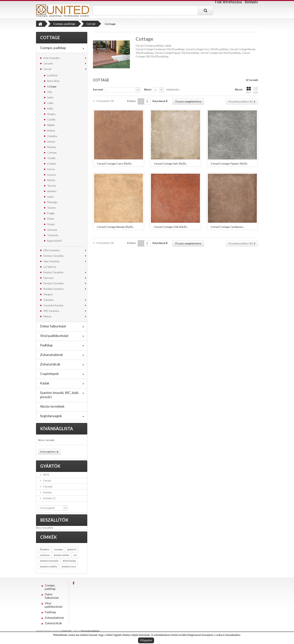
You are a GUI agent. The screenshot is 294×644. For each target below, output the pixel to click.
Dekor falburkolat (53, 326)
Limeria (51, 142)
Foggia (51, 213)
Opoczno (49, 278)
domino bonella (49, 561)
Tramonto (53, 235)
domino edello (49, 566)
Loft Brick (52, 75)
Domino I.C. (49, 498)
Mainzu (47, 316)
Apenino (52, 191)
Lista (256, 90)
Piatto (51, 219)
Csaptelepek (49, 374)
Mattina (52, 147)
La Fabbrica (50, 267)
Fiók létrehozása (228, 2)
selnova (45, 555)
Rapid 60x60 (54, 241)
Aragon (51, 114)
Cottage (52, 86)
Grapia (51, 224)
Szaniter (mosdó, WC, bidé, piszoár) (60, 395)
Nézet (148, 90)
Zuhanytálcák (50, 364)
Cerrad (47, 69)
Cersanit (48, 63)
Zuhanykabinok (51, 355)
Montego (52, 202)
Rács (249, 90)
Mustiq (51, 180)
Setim (50, 97)
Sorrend (98, 90)
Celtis (50, 103)
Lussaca (51, 175)
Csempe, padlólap (53, 48)
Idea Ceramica (51, 261)
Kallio (50, 109)
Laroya (51, 169)
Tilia (50, 92)
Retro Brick (53, 81)
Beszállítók (54, 520)
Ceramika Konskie (53, 305)
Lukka (50, 197)
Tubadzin (49, 300)
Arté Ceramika (51, 58)
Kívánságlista (57, 429)
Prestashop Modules (90, 631)
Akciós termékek (52, 406)
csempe (58, 549)
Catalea (51, 164)
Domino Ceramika (53, 256)
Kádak (45, 383)
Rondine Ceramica (53, 289)
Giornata (52, 230)
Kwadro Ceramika (53, 272)
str (75, 555)
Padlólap (46, 345)
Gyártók (50, 466)
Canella (51, 120)
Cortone (52, 153)
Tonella (51, 158)
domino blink (61, 555)
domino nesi (69, 566)
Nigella (51, 125)
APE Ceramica (51, 311)
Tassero (52, 208)
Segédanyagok (51, 416)
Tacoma (52, 186)
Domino (47, 492)
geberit (72, 549)
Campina (52, 136)
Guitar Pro (67, 631)
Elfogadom (146, 640)
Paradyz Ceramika (54, 283)
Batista (51, 131)
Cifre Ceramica (52, 250)
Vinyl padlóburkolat (54, 336)
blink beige (69, 561)
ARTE (46, 475)
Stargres (48, 294)
